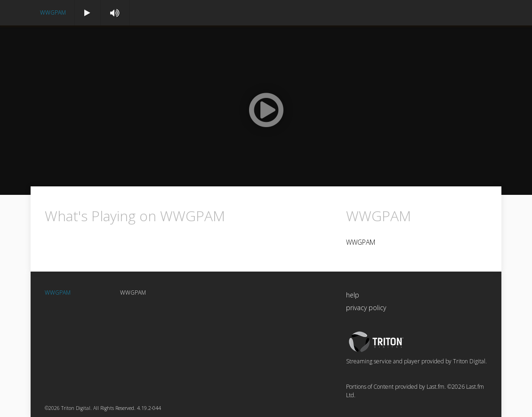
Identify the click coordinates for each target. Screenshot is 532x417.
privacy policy (366, 308)
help (353, 295)
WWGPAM (53, 12)
